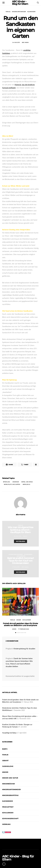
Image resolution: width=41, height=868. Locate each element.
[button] (16, 633)
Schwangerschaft (10, 819)
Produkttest (8, 807)
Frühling (7, 482)
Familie (8, 12)
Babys (5, 749)
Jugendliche (8, 766)
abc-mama (25, 42)
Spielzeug (27, 484)
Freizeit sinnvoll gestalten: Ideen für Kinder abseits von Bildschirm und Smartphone (20, 624)
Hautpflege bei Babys (9, 733)
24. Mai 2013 (16, 42)
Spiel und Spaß (27, 482)
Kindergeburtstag (10, 795)
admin (25, 536)
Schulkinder (21, 556)
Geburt (5, 761)
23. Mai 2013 (17, 536)
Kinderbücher (8, 784)
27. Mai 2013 (16, 567)
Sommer (16, 482)
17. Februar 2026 (24, 629)
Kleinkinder (31, 12)
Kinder (19, 620)
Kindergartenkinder (19, 12)
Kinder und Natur (10, 778)
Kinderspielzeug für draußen (24, 649)
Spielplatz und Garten (12, 484)
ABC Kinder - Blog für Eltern (18, 858)
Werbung (6, 824)
